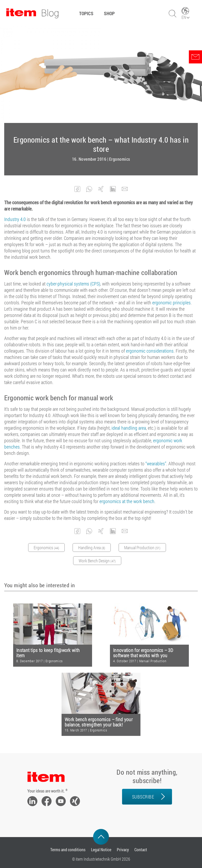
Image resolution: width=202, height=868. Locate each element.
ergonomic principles (171, 303)
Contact (141, 850)
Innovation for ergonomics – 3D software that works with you (143, 653)
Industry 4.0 (15, 219)
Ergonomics (120, 159)
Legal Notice (101, 850)
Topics (86, 13)
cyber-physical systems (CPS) (73, 284)
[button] (77, 189)
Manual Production (153, 661)
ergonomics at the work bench (127, 501)
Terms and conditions (68, 850)
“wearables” (156, 463)
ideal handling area (129, 428)
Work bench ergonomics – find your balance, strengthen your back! (99, 722)
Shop (109, 13)
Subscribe (143, 797)
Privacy (123, 850)
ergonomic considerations (150, 351)
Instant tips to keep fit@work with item (48, 653)
